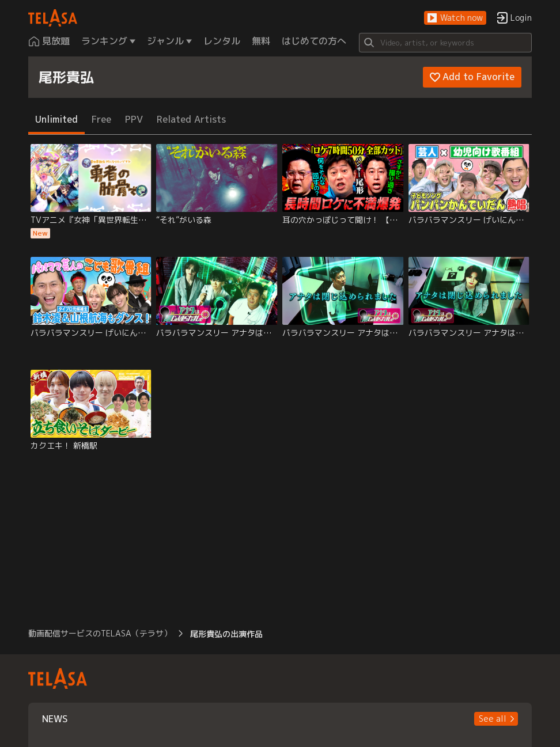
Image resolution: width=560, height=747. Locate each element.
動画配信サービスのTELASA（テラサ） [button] (100, 633)
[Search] (445, 43)
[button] (455, 18)
